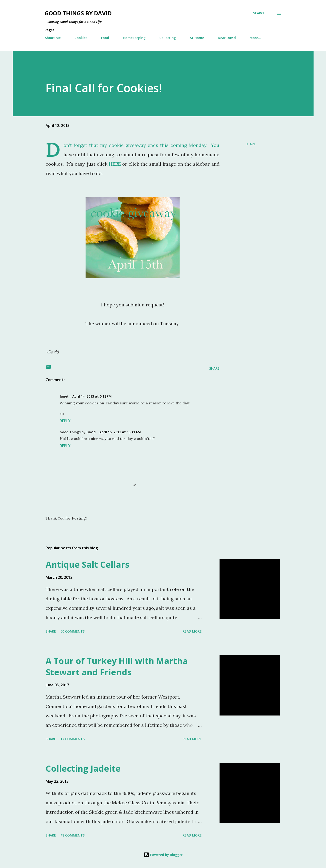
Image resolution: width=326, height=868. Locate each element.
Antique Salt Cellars (87, 565)
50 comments (73, 631)
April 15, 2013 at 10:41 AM (120, 432)
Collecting (168, 38)
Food (105, 38)
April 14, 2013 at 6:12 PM (92, 396)
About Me (53, 38)
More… (255, 38)
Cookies (81, 38)
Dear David (227, 38)
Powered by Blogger (163, 855)
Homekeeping (134, 38)
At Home (197, 38)
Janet (64, 396)
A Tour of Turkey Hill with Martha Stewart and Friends (117, 667)
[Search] (259, 13)
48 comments (73, 835)
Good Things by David (78, 13)
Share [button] (251, 144)
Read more (192, 631)
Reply (65, 421)
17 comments (73, 739)
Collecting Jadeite (83, 768)
